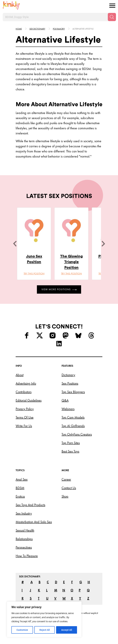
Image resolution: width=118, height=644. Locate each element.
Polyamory (59, 29)
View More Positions (59, 289)
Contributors (24, 392)
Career (66, 479)
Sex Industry (24, 513)
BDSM (20, 488)
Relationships (24, 539)
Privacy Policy (25, 409)
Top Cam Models (73, 417)
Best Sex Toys (70, 451)
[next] (103, 244)
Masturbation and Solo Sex (34, 522)
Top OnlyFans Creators (77, 434)
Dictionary (68, 375)
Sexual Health (25, 530)
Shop (65, 496)
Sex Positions (70, 383)
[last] (15, 244)
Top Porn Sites (71, 443)
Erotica (20, 496)
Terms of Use (25, 417)
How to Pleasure (27, 556)
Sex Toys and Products (30, 505)
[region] (44, 619)
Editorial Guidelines (29, 400)
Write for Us (24, 426)
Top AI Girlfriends (73, 426)
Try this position (34, 274)
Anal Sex (22, 479)
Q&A (65, 400)
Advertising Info (26, 383)
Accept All (67, 630)
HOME (19, 29)
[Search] (112, 17)
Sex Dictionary (37, 29)
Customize (22, 630)
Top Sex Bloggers (73, 392)
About (20, 375)
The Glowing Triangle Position (71, 262)
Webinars (68, 409)
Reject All (45, 630)
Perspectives (24, 547)
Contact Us (69, 488)
